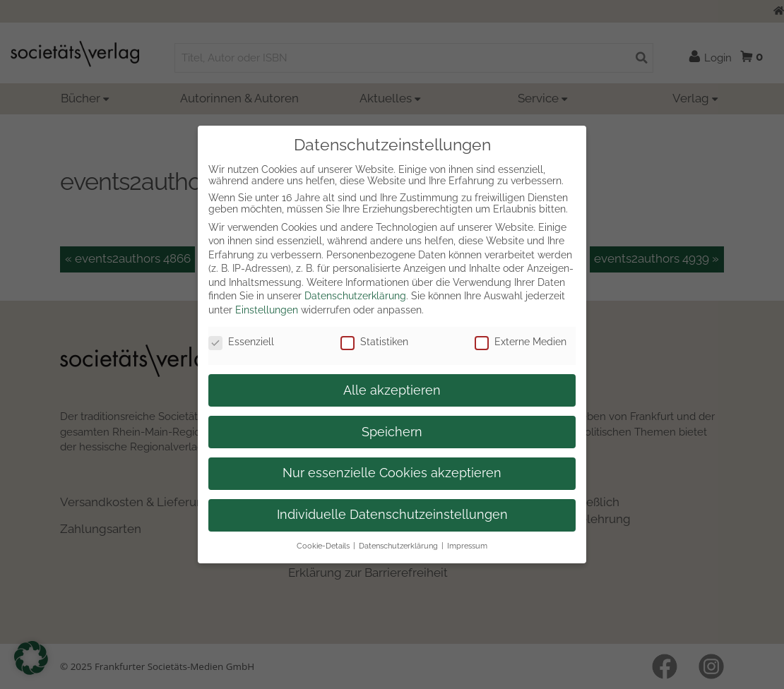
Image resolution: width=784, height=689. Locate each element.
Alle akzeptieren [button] (392, 390)
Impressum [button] (467, 546)
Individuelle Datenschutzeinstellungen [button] (392, 515)
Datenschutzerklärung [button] (398, 546)
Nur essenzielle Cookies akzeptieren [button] (392, 473)
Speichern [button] (392, 432)
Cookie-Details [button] (323, 546)
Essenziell (241, 342)
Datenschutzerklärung (355, 296)
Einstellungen (267, 310)
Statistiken (374, 342)
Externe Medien (521, 342)
